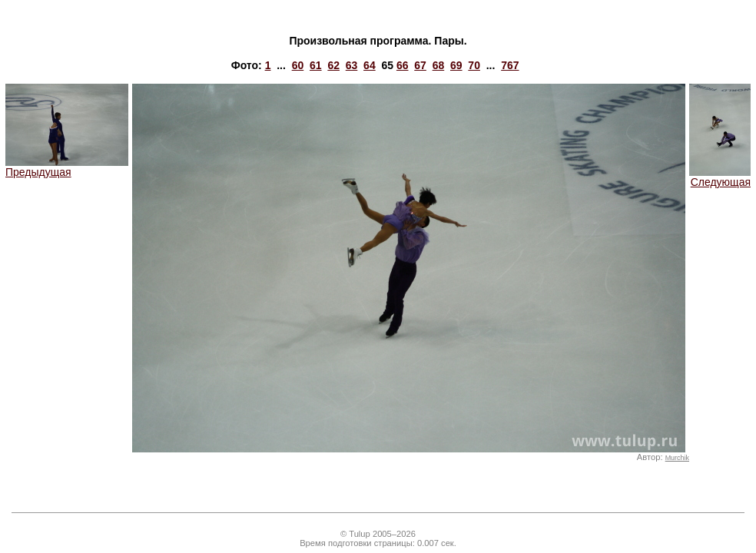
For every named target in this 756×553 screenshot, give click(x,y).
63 (352, 65)
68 (439, 65)
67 (420, 65)
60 (298, 65)
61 (316, 65)
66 (403, 65)
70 (474, 65)
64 (370, 65)
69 (456, 65)
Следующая (720, 177)
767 (510, 65)
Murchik (677, 458)
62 (333, 65)
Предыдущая (67, 167)
